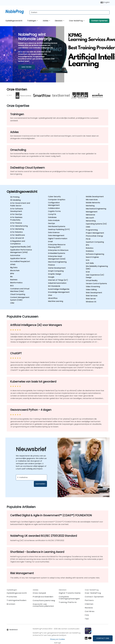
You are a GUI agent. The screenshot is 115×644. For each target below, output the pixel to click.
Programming (92, 230)
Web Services (92, 296)
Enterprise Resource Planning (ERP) (57, 246)
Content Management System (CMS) (20, 299)
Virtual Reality (92, 280)
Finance (51, 265)
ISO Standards (54, 286)
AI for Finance (16, 223)
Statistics (90, 251)
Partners (89, 600)
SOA (88, 260)
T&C (87, 619)
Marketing (90, 206)
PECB (88, 239)
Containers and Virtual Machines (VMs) (20, 290)
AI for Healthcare (18, 235)
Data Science (54, 232)
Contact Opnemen (99, 21)
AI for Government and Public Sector (20, 204)
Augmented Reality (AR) (21, 247)
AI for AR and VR (17, 238)
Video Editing (91, 290)
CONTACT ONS (103, 638)
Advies (46, 21)
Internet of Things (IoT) (58, 280)
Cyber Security (54, 197)
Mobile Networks (93, 203)
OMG (88, 227)
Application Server (18, 258)
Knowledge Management (59, 292)
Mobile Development (95, 197)
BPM (12, 274)
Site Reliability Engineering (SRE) (97, 267)
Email (50, 242)
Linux (50, 295)
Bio (11, 277)
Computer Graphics (57, 200)
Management (92, 212)
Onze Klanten (17, 89)
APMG (13, 264)
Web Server (91, 299)
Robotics (90, 248)
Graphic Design (55, 274)
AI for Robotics (16, 232)
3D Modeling (15, 200)
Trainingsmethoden (17, 600)
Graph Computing (56, 271)
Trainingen (32, 21)
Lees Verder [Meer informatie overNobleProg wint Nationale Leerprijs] (27, 67)
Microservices (92, 200)
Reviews (89, 608)
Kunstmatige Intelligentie (59, 289)
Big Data (14, 267)
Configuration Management (54, 204)
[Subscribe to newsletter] (31, 477)
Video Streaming (93, 287)
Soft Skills (90, 263)
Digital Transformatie (70, 593)
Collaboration (54, 208)
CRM (12, 303)
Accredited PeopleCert (20, 261)
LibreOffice (53, 298)
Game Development (57, 268)
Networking (91, 221)
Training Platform (68, 602)
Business (14, 280)
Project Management (95, 233)
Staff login (58, 643)
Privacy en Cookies (58, 639)
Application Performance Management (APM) (21, 251)
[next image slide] (106, 54)
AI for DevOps (16, 214)
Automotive (15, 255)
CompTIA (52, 214)
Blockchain (15, 271)
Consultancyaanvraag (44, 601)
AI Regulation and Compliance (18, 242)
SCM (88, 272)
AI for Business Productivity (16, 219)
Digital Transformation (58, 239)
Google (51, 277)
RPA (87, 245)
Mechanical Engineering (96, 209)
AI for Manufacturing (19, 226)
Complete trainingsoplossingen (69, 598)
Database (52, 217)
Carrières (90, 611)
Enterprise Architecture (58, 250)
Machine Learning (56, 301)
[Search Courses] (70, 12)
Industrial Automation (57, 283)
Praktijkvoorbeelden (43, 597)
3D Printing (15, 197)
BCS (12, 286)
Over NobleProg (76, 21)
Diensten (59, 21)
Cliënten (89, 604)
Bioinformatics (16, 283)
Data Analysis (54, 220)
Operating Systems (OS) (96, 224)
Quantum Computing (95, 242)
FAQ (87, 615)
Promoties (12, 597)
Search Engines (92, 257)
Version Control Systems (96, 284)
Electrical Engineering (57, 262)
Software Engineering (95, 254)
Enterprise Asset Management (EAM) (57, 258)
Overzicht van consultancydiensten (43, 605)
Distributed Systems (57, 226)
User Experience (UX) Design (95, 276)
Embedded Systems (57, 253)
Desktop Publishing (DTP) (59, 229)
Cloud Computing (18, 294)
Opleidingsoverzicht (14, 21)
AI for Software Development (17, 210)
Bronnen (11, 604)
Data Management (56, 235)
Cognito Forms (54, 211)
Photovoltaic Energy (94, 236)
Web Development (94, 293)
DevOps (51, 223)
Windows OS (91, 302)
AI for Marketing (17, 229)
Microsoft (90, 218)
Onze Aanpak (39, 593)
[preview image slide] (9, 54)
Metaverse (90, 215)
